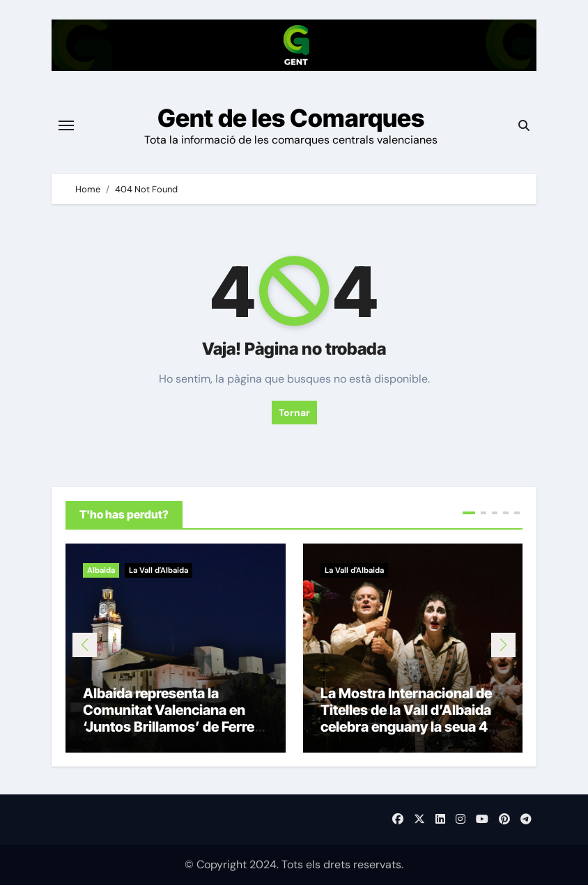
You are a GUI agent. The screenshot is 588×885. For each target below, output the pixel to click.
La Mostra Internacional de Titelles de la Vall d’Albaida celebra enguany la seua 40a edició (413, 718)
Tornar (294, 413)
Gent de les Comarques (291, 118)
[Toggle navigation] (66, 125)
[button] (503, 645)
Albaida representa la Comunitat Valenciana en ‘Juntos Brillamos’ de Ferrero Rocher (175, 718)
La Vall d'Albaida (158, 570)
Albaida (101, 570)
